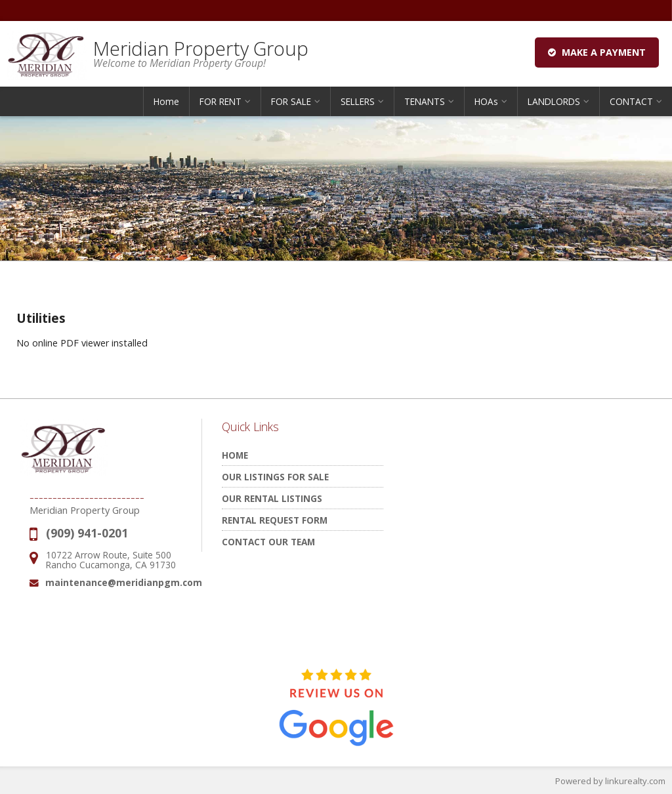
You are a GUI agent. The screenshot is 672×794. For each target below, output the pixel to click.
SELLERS (358, 101)
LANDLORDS (554, 101)
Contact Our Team (268, 542)
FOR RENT (220, 101)
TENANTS (425, 101)
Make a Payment (597, 52)
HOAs (486, 101)
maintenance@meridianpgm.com (124, 582)
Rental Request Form (275, 520)
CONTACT (631, 101)
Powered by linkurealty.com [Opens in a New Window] (610, 781)
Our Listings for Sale (275, 477)
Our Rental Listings (272, 498)
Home (166, 101)
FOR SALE (291, 101)
